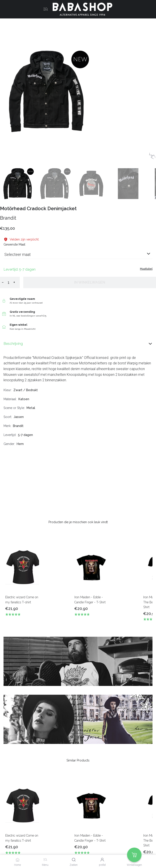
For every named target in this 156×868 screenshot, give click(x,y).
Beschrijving (78, 344)
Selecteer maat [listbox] (18, 254)
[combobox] (78, 256)
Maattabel (146, 269)
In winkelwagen (90, 282)
